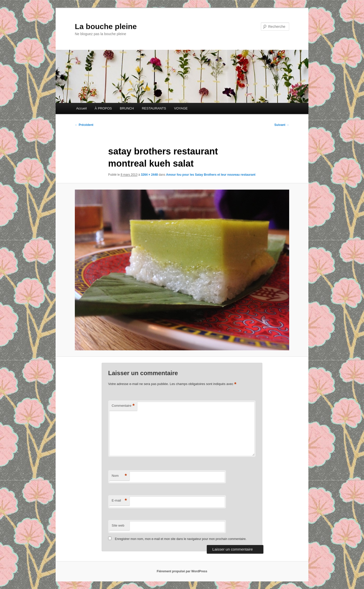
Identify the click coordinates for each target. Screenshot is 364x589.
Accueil (81, 108)
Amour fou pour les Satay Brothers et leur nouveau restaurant (211, 175)
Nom (119, 476)
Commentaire (123, 406)
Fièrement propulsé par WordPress (182, 571)
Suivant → (282, 125)
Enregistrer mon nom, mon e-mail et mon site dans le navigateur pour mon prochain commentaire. (181, 539)
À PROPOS (103, 108)
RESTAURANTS (154, 108)
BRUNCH (127, 108)
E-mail (119, 501)
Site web (118, 525)
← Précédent (84, 125)
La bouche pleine (106, 26)
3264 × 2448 (149, 175)
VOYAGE (181, 108)
